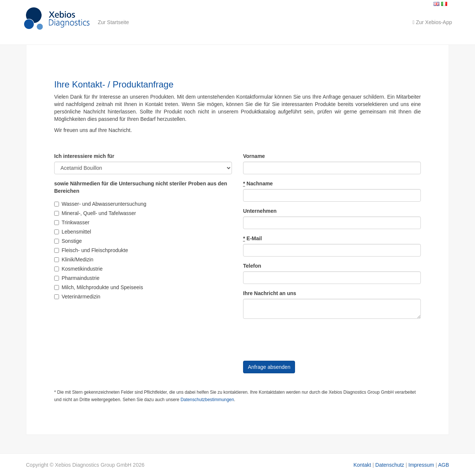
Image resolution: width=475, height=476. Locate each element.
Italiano (444, 4)
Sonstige (68, 241)
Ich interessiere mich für (84, 156)
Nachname (258, 184)
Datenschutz (390, 465)
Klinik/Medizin (74, 260)
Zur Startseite (113, 22)
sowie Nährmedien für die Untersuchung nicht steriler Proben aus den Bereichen (141, 187)
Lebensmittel (73, 232)
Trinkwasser (72, 222)
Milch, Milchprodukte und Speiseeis (99, 287)
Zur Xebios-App (432, 22)
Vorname (254, 156)
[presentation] (299, 339)
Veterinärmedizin (77, 297)
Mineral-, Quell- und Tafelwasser (95, 213)
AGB (443, 465)
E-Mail (253, 239)
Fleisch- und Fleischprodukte (91, 250)
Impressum (421, 465)
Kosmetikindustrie (78, 269)
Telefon (252, 266)
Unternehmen (260, 211)
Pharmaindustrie (77, 278)
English (436, 4)
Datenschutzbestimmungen (207, 400)
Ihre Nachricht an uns (270, 293)
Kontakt (362, 465)
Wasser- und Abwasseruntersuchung (100, 204)
